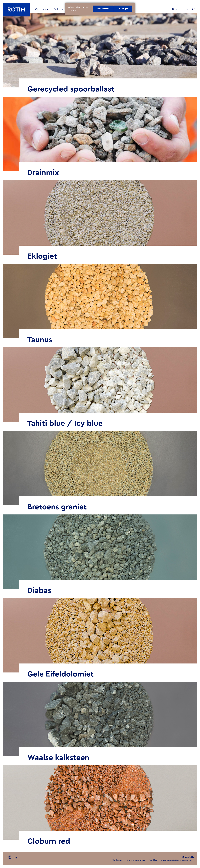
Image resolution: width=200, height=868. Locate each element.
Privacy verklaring (136, 860)
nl (174, 9)
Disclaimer (117, 860)
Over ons (40, 9)
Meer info (72, 10)
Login (185, 9)
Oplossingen (61, 9)
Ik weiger (123, 9)
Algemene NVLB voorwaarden (177, 860)
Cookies (153, 860)
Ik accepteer (103, 9)
